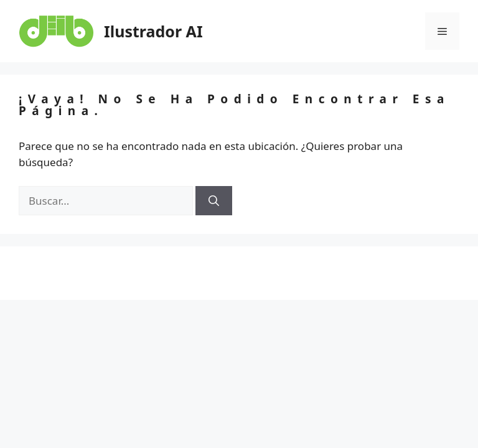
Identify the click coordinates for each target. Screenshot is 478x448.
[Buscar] (214, 201)
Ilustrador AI (153, 31)
